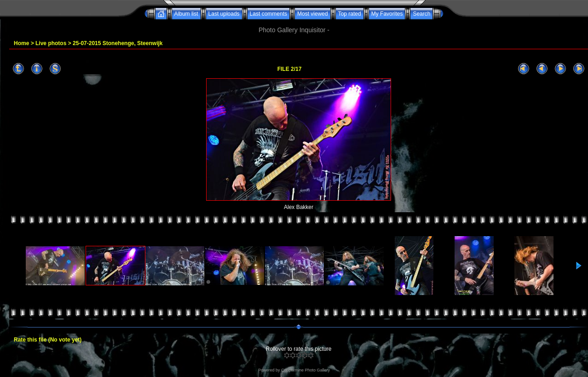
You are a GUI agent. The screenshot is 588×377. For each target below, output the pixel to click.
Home (21, 43)
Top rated (350, 14)
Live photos (51, 43)
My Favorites (387, 14)
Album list (186, 14)
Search (421, 14)
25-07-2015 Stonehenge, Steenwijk (118, 43)
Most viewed (313, 14)
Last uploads (224, 14)
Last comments (268, 14)
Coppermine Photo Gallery (306, 370)
